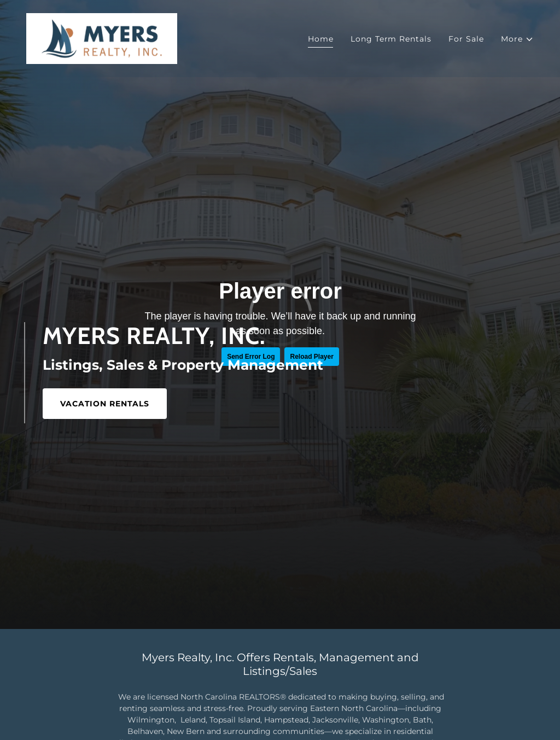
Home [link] (321, 39)
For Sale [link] (466, 39)
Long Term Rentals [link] (391, 39)
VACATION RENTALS (105, 404)
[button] (517, 39)
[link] (102, 38)
